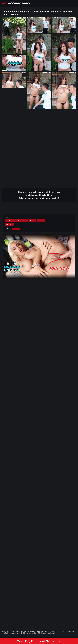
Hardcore (33, 221)
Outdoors (41, 221)
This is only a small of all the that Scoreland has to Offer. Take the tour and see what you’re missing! (39, 195)
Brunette (25, 221)
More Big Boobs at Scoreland (39, 641)
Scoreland (16, 229)
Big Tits (17, 221)
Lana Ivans (9, 221)
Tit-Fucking (9, 224)
